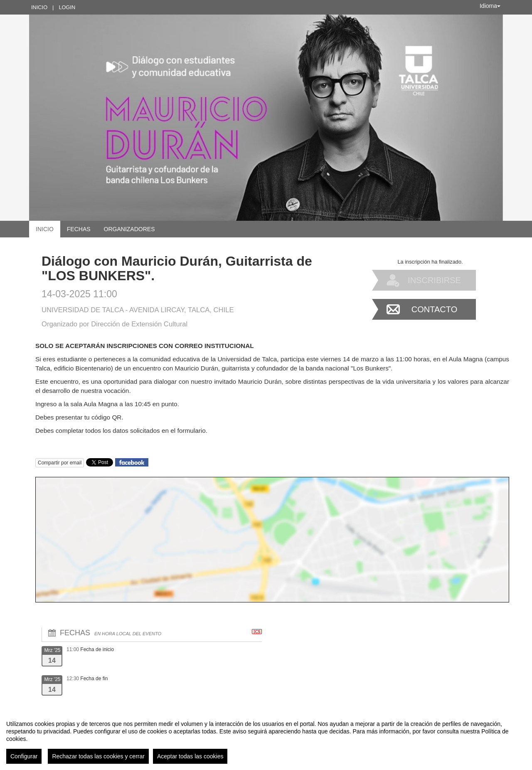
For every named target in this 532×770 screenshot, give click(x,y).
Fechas (79, 229)
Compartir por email (60, 463)
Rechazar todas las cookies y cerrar (98, 756)
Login (67, 7)
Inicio (39, 7)
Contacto (434, 309)
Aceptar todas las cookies (190, 756)
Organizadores (129, 229)
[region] (266, 739)
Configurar (24, 756)
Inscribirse (434, 280)
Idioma (490, 6)
